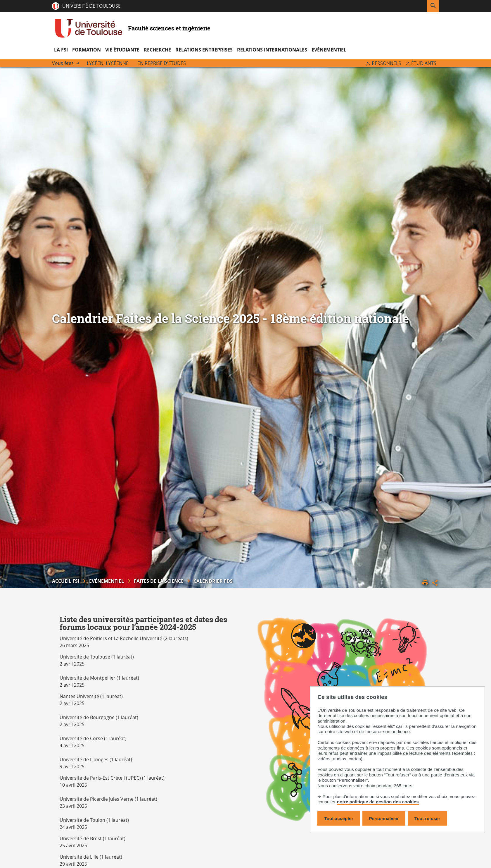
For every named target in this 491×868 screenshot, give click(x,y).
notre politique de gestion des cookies (378, 802)
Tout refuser (427, 818)
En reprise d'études (162, 63)
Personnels (386, 63)
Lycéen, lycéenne (108, 63)
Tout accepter (339, 818)
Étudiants (424, 63)
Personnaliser (384, 818)
